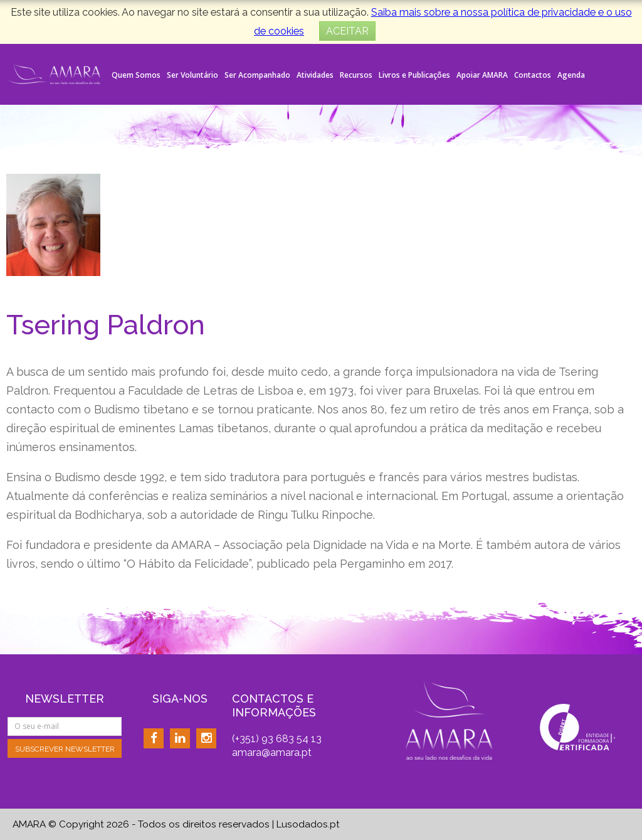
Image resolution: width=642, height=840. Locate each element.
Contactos (533, 75)
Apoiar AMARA (482, 75)
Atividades (315, 75)
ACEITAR (347, 31)
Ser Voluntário (192, 75)
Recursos (356, 75)
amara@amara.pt (272, 752)
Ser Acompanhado (257, 75)
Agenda (571, 75)
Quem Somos (136, 75)
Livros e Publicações (414, 75)
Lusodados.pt (308, 824)
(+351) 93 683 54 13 (277, 739)
